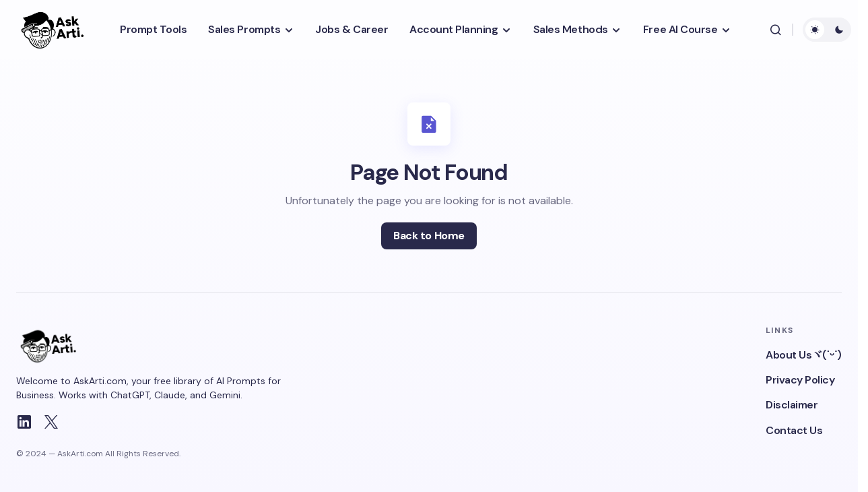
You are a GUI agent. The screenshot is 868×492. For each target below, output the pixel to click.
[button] (776, 30)
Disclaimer (792, 405)
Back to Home (429, 236)
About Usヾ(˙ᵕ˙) (804, 355)
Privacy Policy (800, 380)
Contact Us (794, 430)
